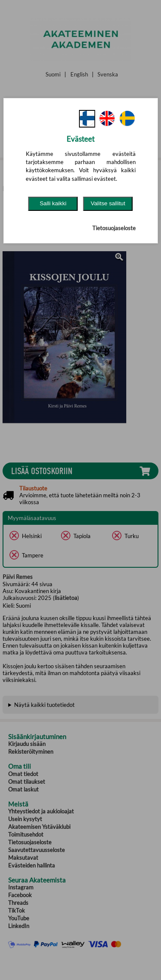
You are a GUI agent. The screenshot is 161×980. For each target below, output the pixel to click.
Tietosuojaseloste (114, 228)
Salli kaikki (53, 203)
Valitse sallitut (108, 203)
